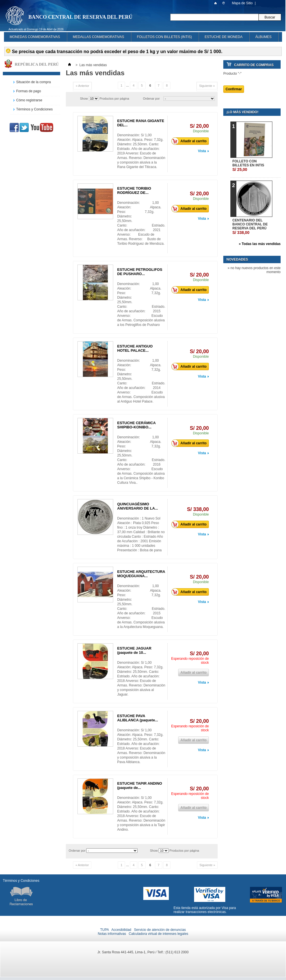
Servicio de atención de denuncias (160, 930)
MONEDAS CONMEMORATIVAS (35, 37)
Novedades (237, 259)
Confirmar (234, 89)
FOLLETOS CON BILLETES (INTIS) (165, 37)
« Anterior (82, 86)
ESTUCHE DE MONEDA (223, 37)
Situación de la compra (33, 82)
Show (84, 99)
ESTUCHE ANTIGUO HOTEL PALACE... (135, 348)
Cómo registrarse (29, 100)
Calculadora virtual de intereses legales (158, 934)
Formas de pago (29, 91)
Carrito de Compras (254, 65)
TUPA (104, 930)
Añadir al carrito (191, 141)
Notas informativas (112, 934)
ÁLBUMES (263, 37)
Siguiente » (207, 86)
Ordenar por (151, 99)
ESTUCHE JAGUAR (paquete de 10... (134, 650)
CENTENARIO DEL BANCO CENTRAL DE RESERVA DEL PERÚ (250, 227)
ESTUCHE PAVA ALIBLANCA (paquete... (138, 718)
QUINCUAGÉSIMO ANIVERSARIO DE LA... (138, 506)
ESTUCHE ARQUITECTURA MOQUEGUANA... (141, 574)
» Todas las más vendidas (260, 244)
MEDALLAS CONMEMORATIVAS (99, 37)
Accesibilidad (121, 930)
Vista (202, 151)
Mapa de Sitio (242, 3)
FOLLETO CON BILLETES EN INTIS (248, 166)
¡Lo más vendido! (242, 112)
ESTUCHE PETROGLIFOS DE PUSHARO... (140, 272)
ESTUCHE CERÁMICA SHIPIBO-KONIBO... (136, 425)
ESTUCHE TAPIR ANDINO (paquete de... (140, 786)
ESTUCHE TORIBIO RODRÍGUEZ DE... (134, 190)
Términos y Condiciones (34, 109)
